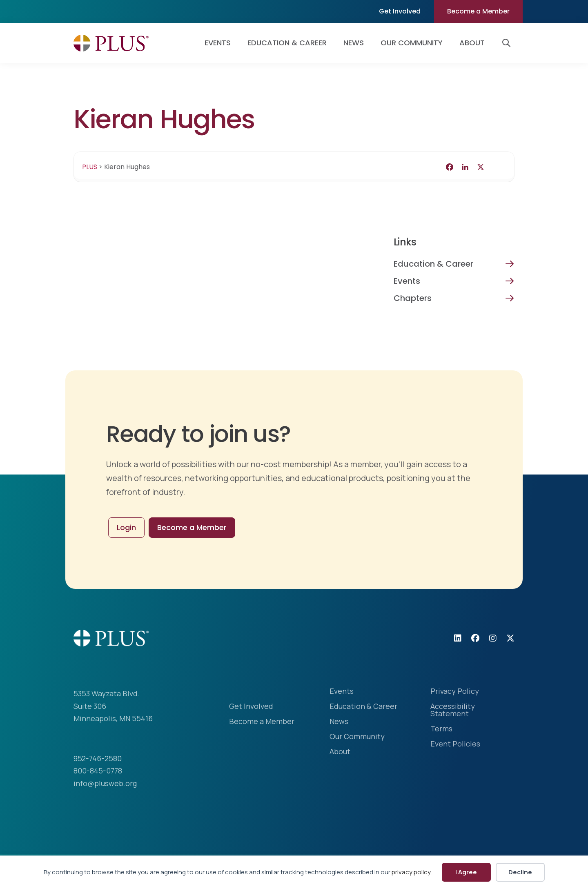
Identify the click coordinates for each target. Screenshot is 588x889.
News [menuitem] (354, 43)
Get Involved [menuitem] (400, 11)
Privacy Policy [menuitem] (455, 692)
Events (407, 281)
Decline (520, 872)
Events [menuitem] (218, 43)
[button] (508, 43)
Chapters (413, 298)
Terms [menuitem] (441, 729)
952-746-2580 (98, 758)
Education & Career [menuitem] (287, 43)
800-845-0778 (98, 771)
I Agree (466, 872)
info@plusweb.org (105, 783)
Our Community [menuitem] (412, 43)
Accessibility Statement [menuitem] (453, 710)
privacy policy (411, 872)
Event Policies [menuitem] (455, 744)
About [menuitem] (472, 43)
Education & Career (433, 264)
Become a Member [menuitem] (478, 11)
